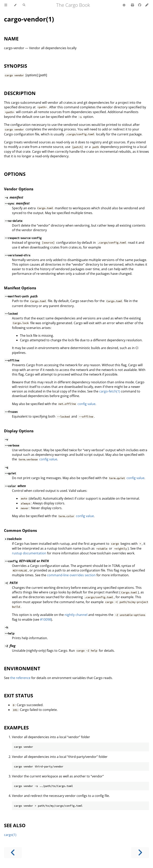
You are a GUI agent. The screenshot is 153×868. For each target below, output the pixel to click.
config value (86, 404)
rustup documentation (29, 553)
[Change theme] (15, 5)
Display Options (19, 431)
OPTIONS (15, 174)
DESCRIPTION (20, 93)
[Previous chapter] (13, 853)
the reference (20, 678)
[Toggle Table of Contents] (6, 5)
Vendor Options (19, 189)
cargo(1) (10, 835)
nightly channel (76, 615)
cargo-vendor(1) (29, 19)
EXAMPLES (16, 728)
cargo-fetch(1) (110, 391)
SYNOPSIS (16, 66)
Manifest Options (20, 288)
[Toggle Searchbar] (24, 5)
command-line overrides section (71, 575)
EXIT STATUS (19, 695)
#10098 (46, 619)
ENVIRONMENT (22, 668)
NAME (11, 39)
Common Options (20, 530)
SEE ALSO (15, 825)
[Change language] (124, 5)
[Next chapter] (140, 853)
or (26, 561)
